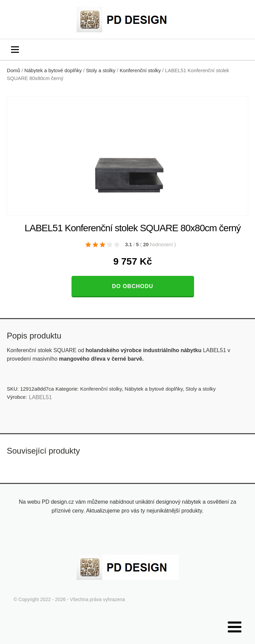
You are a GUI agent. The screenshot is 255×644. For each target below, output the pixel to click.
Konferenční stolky (140, 70)
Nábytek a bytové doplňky (53, 70)
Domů (13, 70)
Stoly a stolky (101, 70)
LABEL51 (41, 397)
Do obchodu (133, 286)
